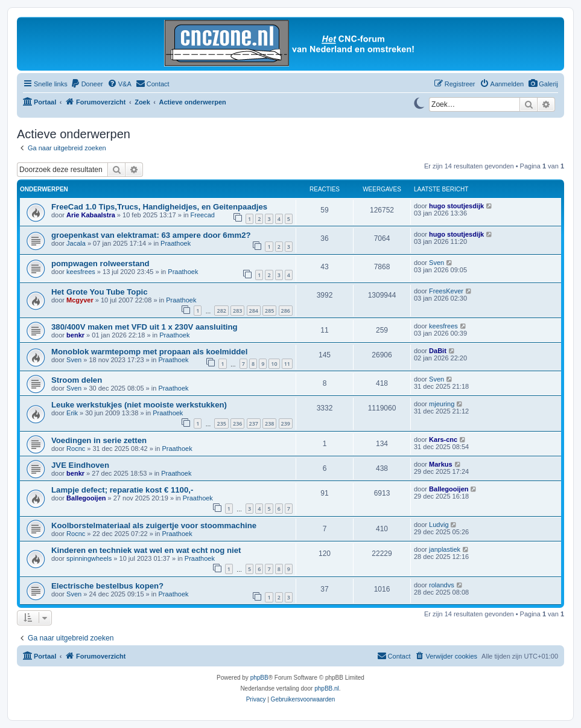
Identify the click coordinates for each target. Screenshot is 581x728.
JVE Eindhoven (80, 465)
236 (237, 423)
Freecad (203, 215)
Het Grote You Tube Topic (99, 292)
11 (287, 364)
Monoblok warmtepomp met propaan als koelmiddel (149, 352)
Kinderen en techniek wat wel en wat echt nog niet (146, 550)
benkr (75, 335)
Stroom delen (77, 380)
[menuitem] (543, 84)
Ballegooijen (86, 498)
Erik (72, 413)
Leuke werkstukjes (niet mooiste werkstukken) (139, 405)
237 (254, 423)
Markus (441, 464)
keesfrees (81, 272)
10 (274, 364)
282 (221, 311)
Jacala (76, 243)
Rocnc (76, 449)
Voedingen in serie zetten (99, 440)
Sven (437, 263)
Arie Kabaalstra (91, 215)
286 (286, 311)
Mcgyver (80, 300)
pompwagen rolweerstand (100, 263)
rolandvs (442, 585)
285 (269, 311)
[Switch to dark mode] (419, 102)
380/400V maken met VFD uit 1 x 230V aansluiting (144, 327)
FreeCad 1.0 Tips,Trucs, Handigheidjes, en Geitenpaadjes (159, 207)
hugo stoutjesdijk (456, 206)
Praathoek (176, 243)
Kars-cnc (443, 439)
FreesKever (446, 291)
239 (286, 423)
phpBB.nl (327, 688)
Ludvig (439, 525)
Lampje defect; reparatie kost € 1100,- (122, 490)
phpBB (259, 678)
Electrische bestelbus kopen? (107, 586)
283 (237, 311)
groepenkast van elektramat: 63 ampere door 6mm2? (151, 235)
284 (254, 311)
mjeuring (442, 404)
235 (221, 423)
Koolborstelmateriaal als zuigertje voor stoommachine (154, 525)
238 (269, 423)
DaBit (438, 351)
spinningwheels (89, 558)
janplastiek (445, 549)
